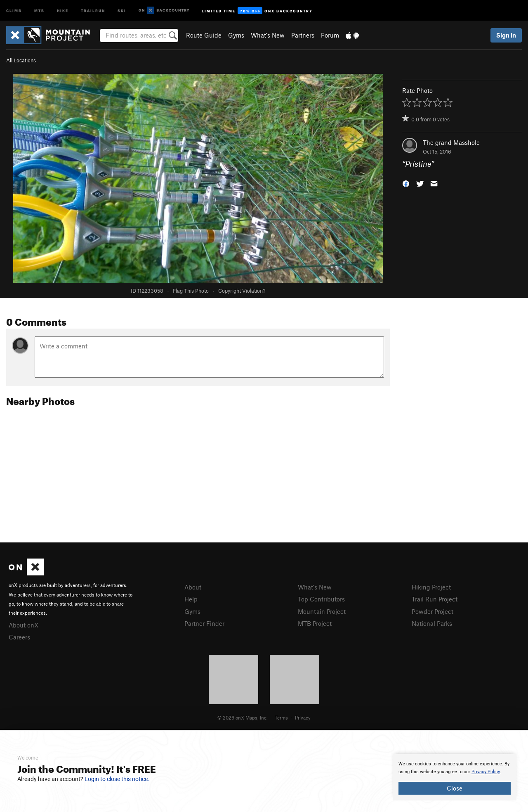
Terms (281, 717)
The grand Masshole (451, 142)
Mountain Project (322, 611)
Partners (303, 35)
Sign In (506, 35)
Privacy (303, 717)
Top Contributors (321, 599)
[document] (455, 777)
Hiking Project (431, 587)
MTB (39, 10)
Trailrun (93, 10)
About (193, 587)
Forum (330, 35)
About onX (24, 625)
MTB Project (315, 623)
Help (191, 599)
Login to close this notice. (117, 779)
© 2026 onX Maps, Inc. (243, 717)
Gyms (236, 35)
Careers (19, 637)
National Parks (432, 623)
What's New (268, 35)
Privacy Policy (486, 772)
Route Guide (204, 35)
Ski (122, 10)
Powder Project (433, 611)
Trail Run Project (435, 599)
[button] (406, 183)
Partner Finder (204, 623)
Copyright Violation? (242, 291)
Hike (63, 10)
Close (455, 788)
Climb (14, 10)
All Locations (21, 60)
